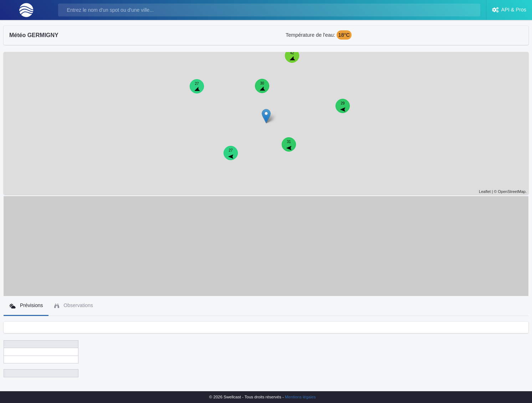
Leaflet (485, 192)
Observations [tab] (73, 305)
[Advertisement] (266, 246)
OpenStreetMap (512, 192)
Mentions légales (300, 397)
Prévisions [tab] (26, 305)
